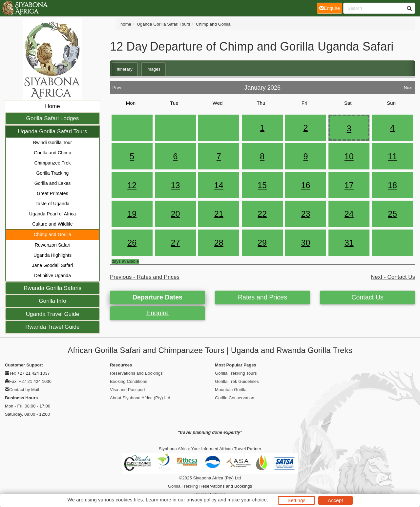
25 (392, 214)
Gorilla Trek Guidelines (237, 381)
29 (262, 243)
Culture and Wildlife (52, 224)
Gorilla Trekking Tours (236, 373)
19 (132, 214)
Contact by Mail (24, 390)
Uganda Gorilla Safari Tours (52, 132)
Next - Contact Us (393, 277)
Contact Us (367, 297)
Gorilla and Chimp (52, 153)
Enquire (157, 313)
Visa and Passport (127, 390)
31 (349, 243)
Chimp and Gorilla (52, 234)
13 (175, 185)
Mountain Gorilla (231, 390)
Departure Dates (157, 297)
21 (219, 214)
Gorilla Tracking (53, 173)
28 (219, 243)
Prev (117, 86)
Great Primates (52, 193)
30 (305, 243)
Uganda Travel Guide (53, 314)
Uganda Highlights (52, 255)
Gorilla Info (52, 301)
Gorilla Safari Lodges (53, 118)
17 (349, 185)
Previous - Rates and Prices (145, 277)
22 (262, 214)
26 (132, 243)
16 (305, 185)
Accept (335, 500)
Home (52, 106)
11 (392, 156)
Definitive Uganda (52, 276)
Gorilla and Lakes (53, 183)
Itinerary (125, 69)
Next (408, 86)
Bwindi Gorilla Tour (52, 143)
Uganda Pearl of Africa (52, 214)
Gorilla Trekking (183, 486)
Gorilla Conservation (235, 398)
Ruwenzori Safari (52, 245)
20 (175, 214)
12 (132, 185)
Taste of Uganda (52, 204)
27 (175, 243)
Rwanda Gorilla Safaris (52, 288)
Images (153, 69)
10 (349, 156)
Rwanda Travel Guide (52, 327)
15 (262, 185)
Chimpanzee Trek (52, 163)
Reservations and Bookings (136, 373)
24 (349, 214)
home (126, 24)
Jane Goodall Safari (53, 265)
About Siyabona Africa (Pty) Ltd (140, 398)
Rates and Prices (262, 297)
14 (219, 185)
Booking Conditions (129, 381)
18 (392, 185)
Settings (296, 500)
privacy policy (201, 500)
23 (305, 214)
